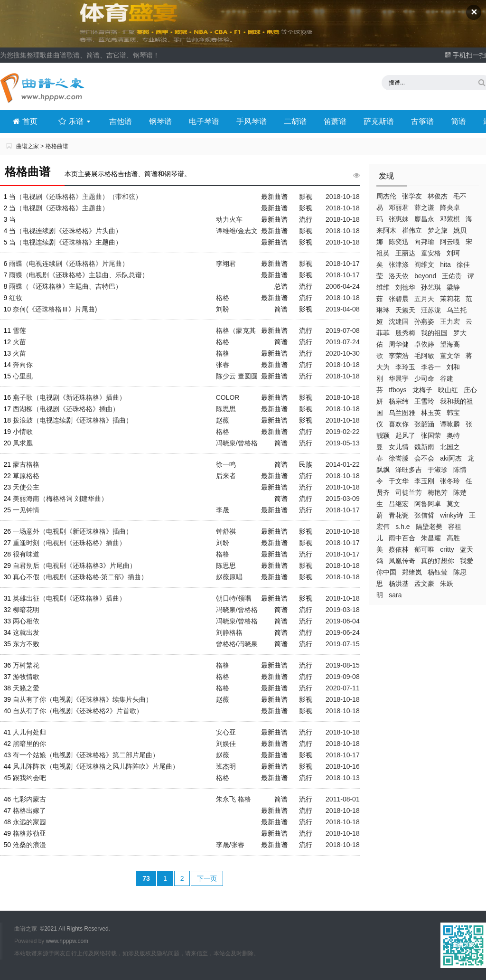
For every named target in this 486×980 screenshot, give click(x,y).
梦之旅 (438, 230)
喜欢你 (399, 424)
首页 (25, 121)
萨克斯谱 (379, 121)
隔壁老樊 (429, 527)
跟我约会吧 (29, 778)
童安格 (431, 253)
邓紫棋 (450, 219)
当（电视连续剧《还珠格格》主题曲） (65, 242)
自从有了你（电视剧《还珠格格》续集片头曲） (83, 699)
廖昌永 (424, 219)
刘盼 (223, 309)
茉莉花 (450, 299)
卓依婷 (424, 344)
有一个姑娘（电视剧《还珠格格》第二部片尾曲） (86, 755)
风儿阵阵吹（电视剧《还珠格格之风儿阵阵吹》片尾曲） (96, 766)
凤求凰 (23, 443)
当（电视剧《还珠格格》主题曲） (59, 208)
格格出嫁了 (29, 810)
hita (445, 264)
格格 (223, 298)
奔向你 (23, 365)
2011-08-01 (343, 799)
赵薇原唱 (229, 577)
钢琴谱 (160, 121)
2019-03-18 (343, 610)
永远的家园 (29, 822)
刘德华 (405, 287)
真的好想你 (438, 561)
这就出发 (26, 632)
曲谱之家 (28, 146)
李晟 (223, 510)
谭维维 (226, 231)
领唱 (244, 598)
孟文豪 (424, 584)
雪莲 (19, 330)
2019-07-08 (343, 330)
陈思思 (226, 409)
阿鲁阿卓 (428, 504)
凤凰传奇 (402, 561)
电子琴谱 (204, 121)
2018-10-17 (343, 264)
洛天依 (399, 276)
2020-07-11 (343, 688)
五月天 (424, 299)
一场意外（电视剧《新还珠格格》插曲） (73, 531)
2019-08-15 (343, 665)
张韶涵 (424, 424)
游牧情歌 (26, 677)
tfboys (397, 390)
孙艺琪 (431, 287)
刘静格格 (229, 632)
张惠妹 (399, 219)
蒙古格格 (26, 464)
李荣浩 (399, 356)
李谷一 (431, 367)
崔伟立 (412, 230)
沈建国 (399, 321)
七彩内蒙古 (29, 799)
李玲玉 (405, 367)
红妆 (16, 298)
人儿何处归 (29, 732)
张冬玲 (450, 481)
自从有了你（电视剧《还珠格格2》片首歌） (78, 711)
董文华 (450, 356)
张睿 (223, 365)
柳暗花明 (26, 610)
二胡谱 (295, 121)
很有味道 (26, 554)
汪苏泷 (431, 310)
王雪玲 (424, 401)
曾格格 (248, 443)
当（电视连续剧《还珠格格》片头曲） (65, 231)
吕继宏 (399, 504)
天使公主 (26, 487)
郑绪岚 (412, 572)
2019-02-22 (343, 432)
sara (395, 595)
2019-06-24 (343, 632)
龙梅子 (422, 390)
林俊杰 (438, 196)
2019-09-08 (343, 677)
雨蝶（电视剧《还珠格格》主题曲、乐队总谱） (79, 275)
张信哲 (424, 515)
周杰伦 (386, 196)
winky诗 (452, 515)
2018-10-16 (343, 766)
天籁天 (405, 310)
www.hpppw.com (67, 941)
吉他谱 (121, 121)
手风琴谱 (252, 121)
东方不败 (26, 644)
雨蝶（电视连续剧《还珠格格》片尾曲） (69, 264)
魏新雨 (424, 447)
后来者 (226, 476)
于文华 (399, 481)
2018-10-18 (343, 197)
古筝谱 (422, 121)
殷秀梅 (405, 333)
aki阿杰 (451, 458)
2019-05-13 (343, 443)
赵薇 (223, 420)
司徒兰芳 (409, 492)
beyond (425, 276)
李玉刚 (424, 481)
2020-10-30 (343, 353)
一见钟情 (26, 510)
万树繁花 (26, 665)
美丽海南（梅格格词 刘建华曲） (60, 499)
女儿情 (399, 447)
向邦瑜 (424, 242)
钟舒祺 (226, 531)
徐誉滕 (399, 458)
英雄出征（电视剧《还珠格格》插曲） (69, 598)
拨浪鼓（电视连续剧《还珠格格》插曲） (73, 420)
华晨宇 (399, 378)
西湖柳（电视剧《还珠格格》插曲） (66, 409)
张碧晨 (399, 299)
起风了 (405, 435)
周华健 (399, 344)
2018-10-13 (343, 778)
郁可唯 (424, 549)
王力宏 (450, 321)
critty (447, 549)
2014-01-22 (343, 464)
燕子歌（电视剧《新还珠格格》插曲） (69, 397)
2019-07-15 (343, 644)
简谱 (458, 121)
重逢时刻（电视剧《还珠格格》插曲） (69, 543)
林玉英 (431, 413)
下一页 (207, 878)
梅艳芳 (438, 492)
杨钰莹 (438, 572)
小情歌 (23, 432)
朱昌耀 (431, 538)
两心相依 (26, 621)
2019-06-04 (343, 621)
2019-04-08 (343, 309)
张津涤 (399, 264)
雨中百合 (402, 538)
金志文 (248, 231)
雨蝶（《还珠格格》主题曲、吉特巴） (65, 286)
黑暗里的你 (29, 744)
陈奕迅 (399, 242)
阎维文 (424, 264)
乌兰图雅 (402, 413)
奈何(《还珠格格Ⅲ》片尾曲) (55, 309)
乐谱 (75, 121)
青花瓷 (399, 515)
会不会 (424, 458)
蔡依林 (399, 549)
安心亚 (226, 732)
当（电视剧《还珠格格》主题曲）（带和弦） (75, 197)
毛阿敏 (424, 356)
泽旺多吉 (409, 470)
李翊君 (226, 264)
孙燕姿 (424, 321)
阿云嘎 (450, 242)
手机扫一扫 (465, 55)
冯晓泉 (226, 443)
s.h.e (402, 527)
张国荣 (431, 435)
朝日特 (226, 598)
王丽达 (405, 253)
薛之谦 (424, 207)
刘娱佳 (226, 744)
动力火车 (229, 219)
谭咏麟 (450, 424)
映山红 (448, 390)
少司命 (424, 378)
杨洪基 (399, 584)
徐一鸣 (226, 464)
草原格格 (26, 476)
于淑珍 (438, 470)
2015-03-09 (343, 499)
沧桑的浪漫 (29, 845)
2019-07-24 (343, 342)
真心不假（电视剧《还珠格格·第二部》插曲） (80, 577)
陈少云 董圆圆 (237, 376)
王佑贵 (452, 276)
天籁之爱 (26, 688)
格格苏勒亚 (29, 833)
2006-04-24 (343, 286)
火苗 (19, 342)
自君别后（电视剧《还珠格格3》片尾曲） (75, 565)
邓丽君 (399, 207)
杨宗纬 (399, 401)
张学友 (412, 196)
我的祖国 (434, 333)
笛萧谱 (335, 121)
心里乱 (23, 376)
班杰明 (226, 766)
